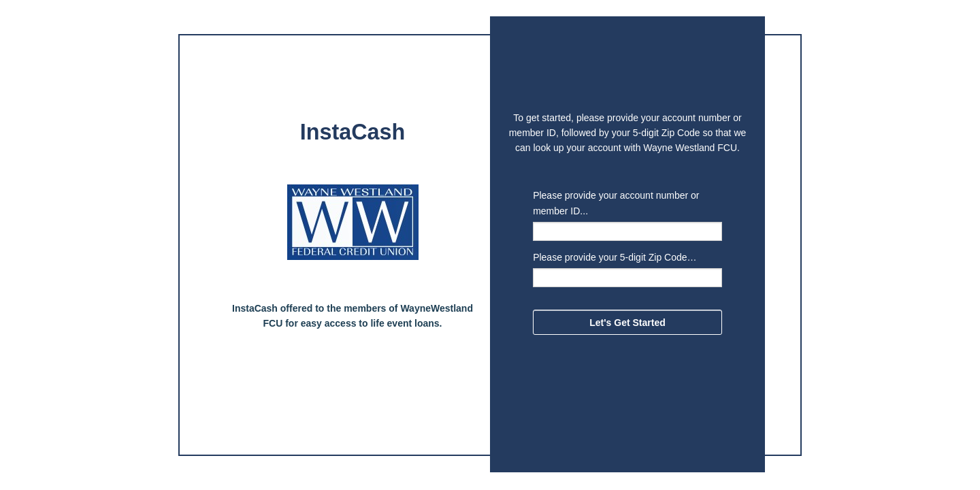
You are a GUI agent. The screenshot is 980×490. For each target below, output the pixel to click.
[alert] (353, 134)
